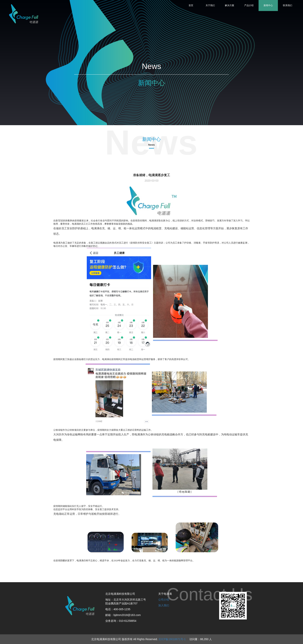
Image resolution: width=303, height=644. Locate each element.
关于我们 (210, 5)
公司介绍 (164, 600)
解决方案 (230, 5)
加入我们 (164, 605)
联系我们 (288, 5)
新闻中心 (268, 5)
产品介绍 (249, 5)
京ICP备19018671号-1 (172, 639)
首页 (191, 5)
